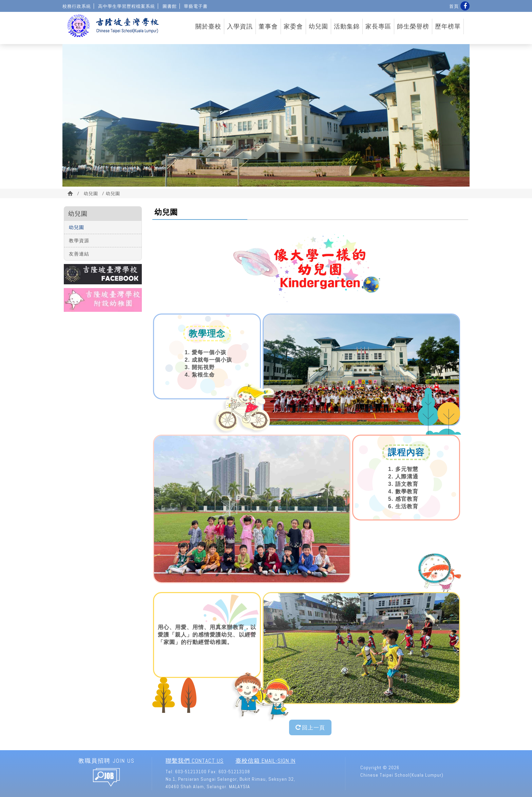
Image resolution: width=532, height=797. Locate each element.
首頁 (454, 6)
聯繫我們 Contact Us (195, 761)
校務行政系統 (77, 6)
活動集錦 (347, 26)
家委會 (293, 26)
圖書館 (170, 6)
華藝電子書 (196, 6)
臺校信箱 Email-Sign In (265, 761)
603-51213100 (191, 772)
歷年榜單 (448, 26)
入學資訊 (240, 26)
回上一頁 (310, 727)
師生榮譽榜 (413, 26)
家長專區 (378, 26)
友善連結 (79, 254)
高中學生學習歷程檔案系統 (127, 6)
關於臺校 (208, 26)
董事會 (268, 26)
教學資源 (79, 240)
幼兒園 (318, 26)
